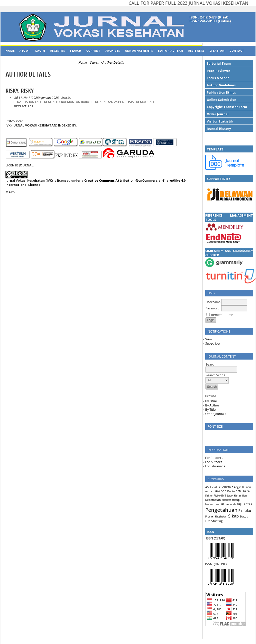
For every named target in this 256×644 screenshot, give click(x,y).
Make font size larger (226, 435)
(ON (217, 564)
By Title (210, 410)
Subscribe (212, 343)
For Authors (214, 462)
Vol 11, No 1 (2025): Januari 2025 (36, 98)
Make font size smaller (210, 435)
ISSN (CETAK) (215, 538)
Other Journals (216, 414)
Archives (113, 51)
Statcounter (14, 121)
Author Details (113, 63)
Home (10, 51)
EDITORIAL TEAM (171, 51)
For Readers (214, 458)
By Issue (211, 401)
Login (40, 51)
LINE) (223, 564)
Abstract (20, 106)
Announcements (139, 51)
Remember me (222, 315)
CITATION (217, 51)
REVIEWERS (196, 51)
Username (213, 302)
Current (93, 51)
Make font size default (218, 435)
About (25, 51)
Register (57, 51)
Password (212, 308)
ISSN (209, 564)
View (209, 339)
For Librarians (215, 466)
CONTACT (237, 51)
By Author (212, 405)
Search (75, 51)
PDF (30, 106)
